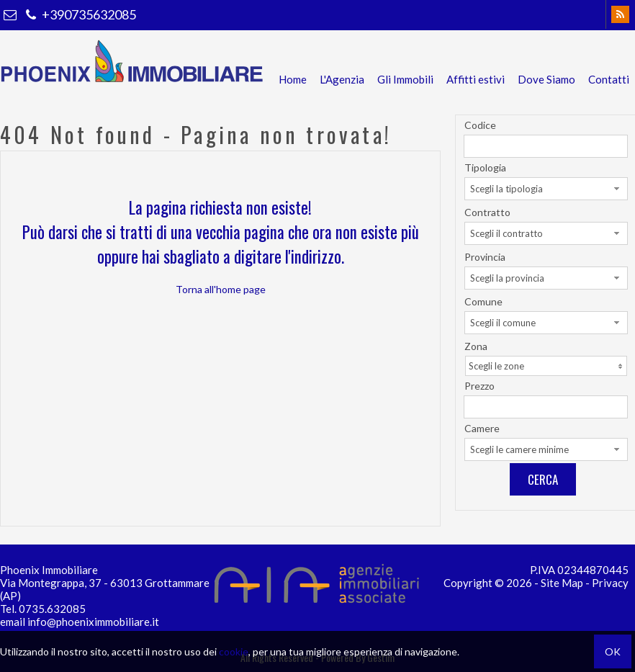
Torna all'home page (221, 289)
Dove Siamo (546, 79)
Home (293, 79)
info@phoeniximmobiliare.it (93, 622)
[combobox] (546, 189)
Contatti (609, 79)
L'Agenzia (342, 79)
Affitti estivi (476, 79)
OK (613, 651)
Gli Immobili (405, 79)
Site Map (562, 583)
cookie (234, 651)
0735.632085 (52, 609)
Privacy (610, 583)
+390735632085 (79, 14)
